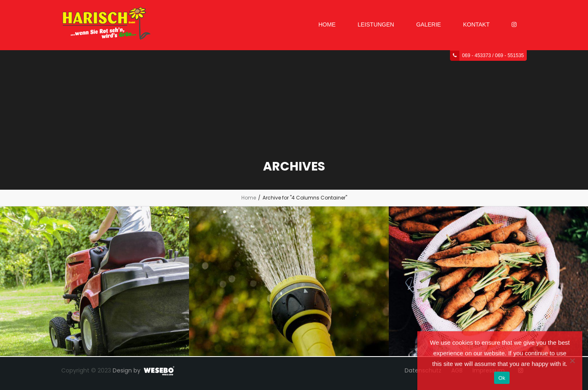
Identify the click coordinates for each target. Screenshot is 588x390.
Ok (502, 378)
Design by (127, 370)
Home (249, 198)
